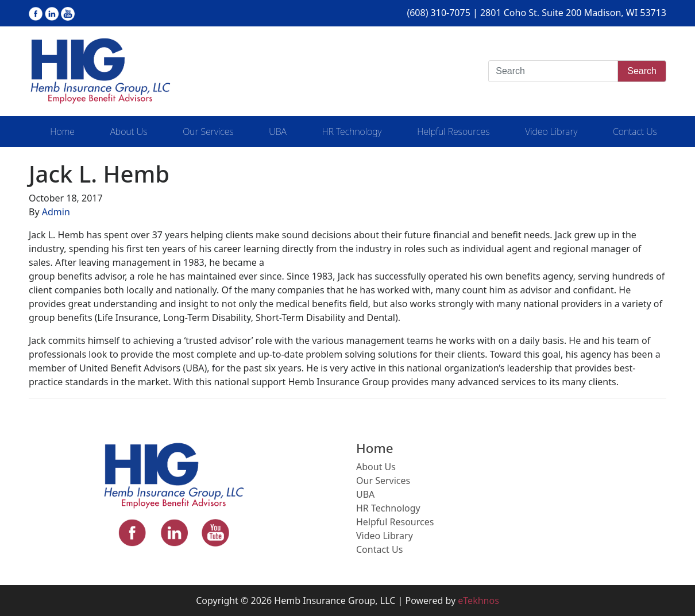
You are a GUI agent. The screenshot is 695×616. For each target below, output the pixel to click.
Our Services (208, 131)
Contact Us (635, 131)
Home (62, 131)
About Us (129, 131)
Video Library (551, 131)
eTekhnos (478, 600)
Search (642, 71)
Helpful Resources (453, 131)
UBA (277, 131)
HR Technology (352, 131)
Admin (56, 212)
